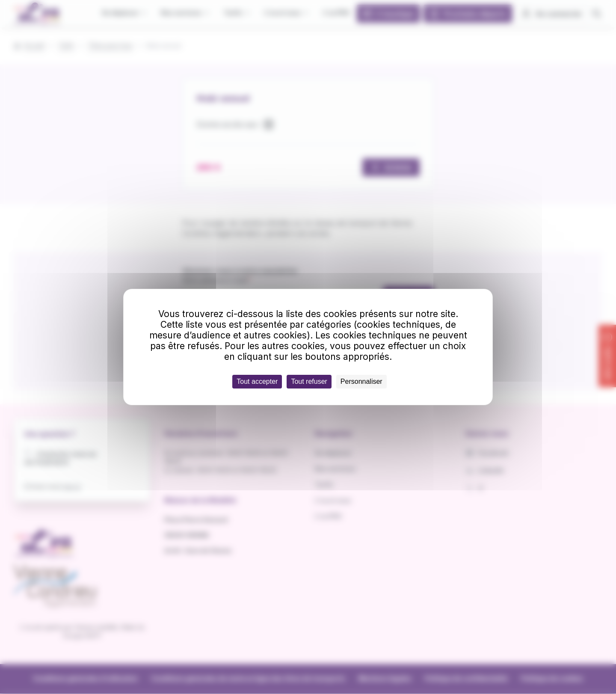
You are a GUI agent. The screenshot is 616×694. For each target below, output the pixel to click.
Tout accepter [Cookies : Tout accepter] (257, 381)
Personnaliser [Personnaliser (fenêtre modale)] (361, 381)
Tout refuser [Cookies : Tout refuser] (309, 381)
